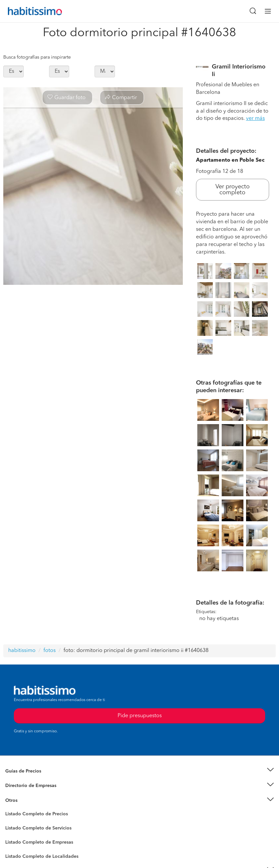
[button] (139, 771)
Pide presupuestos (140, 716)
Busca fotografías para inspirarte (37, 57)
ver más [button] (255, 119)
